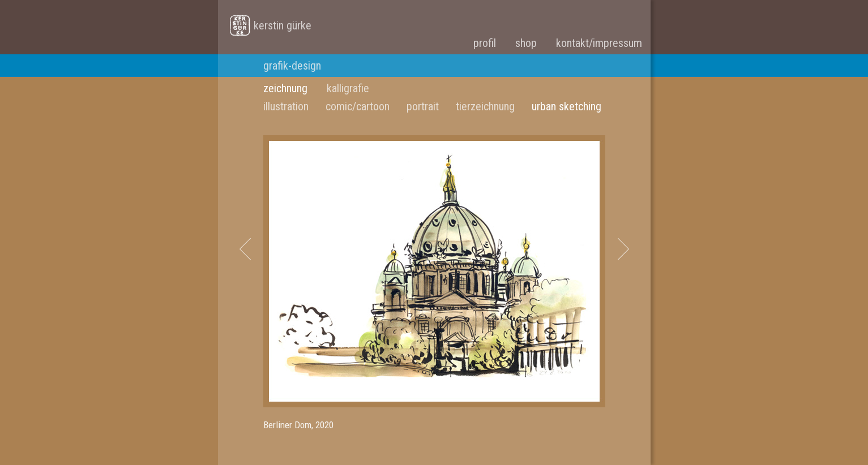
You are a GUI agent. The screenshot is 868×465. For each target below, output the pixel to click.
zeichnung (285, 88)
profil (485, 43)
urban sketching (566, 106)
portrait (423, 106)
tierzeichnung (485, 106)
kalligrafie (348, 88)
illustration (286, 106)
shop (526, 43)
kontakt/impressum (599, 43)
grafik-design (292, 66)
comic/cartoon (358, 106)
